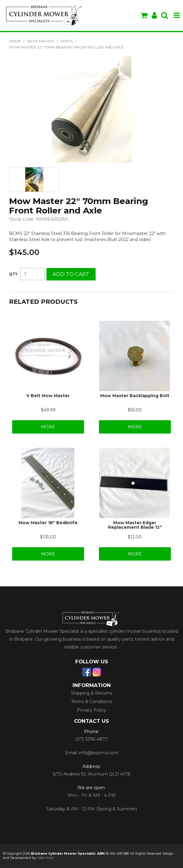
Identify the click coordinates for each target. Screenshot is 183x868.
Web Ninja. (46, 858)
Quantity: (13, 274)
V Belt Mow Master (48, 396)
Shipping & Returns (91, 693)
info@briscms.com (99, 753)
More (48, 427)
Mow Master (41, 41)
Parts (67, 41)
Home (15, 41)
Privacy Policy (91, 710)
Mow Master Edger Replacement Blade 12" (135, 525)
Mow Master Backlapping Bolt (135, 396)
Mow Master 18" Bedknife (48, 523)
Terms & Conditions (91, 702)
